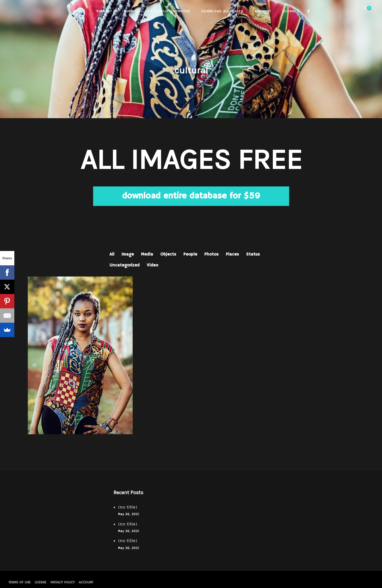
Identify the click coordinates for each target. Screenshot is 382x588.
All (112, 254)
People (190, 254)
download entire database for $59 (191, 196)
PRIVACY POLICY (63, 582)
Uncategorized (125, 265)
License (41, 582)
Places (232, 254)
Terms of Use (20, 582)
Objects (168, 254)
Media (147, 254)
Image (128, 254)
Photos (211, 254)
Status (253, 254)
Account (86, 582)
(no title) (128, 507)
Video (152, 265)
